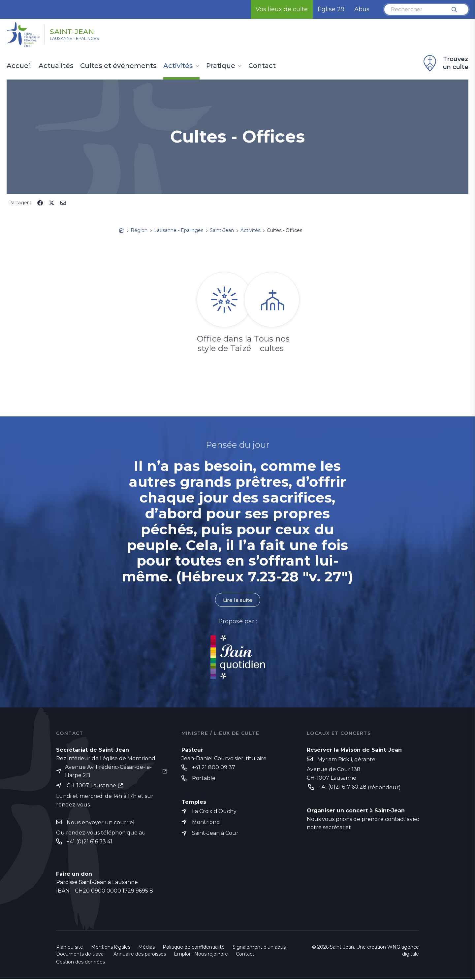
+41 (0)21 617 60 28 (343, 787)
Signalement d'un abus (259, 948)
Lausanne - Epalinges (83, 40)
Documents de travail (81, 955)
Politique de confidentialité (194, 948)
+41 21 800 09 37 (214, 768)
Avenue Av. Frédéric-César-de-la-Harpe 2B (108, 771)
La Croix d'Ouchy (214, 812)
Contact (262, 66)
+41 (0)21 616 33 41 (90, 843)
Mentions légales (111, 948)
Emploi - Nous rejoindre (201, 955)
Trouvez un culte (445, 63)
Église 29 (331, 9)
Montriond (206, 823)
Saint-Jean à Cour (215, 834)
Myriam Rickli (335, 760)
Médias (146, 948)
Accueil (19, 66)
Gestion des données (80, 963)
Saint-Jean (80, 31)
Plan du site (70, 948)
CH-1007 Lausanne (91, 786)
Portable (204, 779)
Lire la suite (237, 600)
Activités (178, 66)
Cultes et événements (118, 66)
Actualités (56, 66)
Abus (362, 9)
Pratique (221, 66)
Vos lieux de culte (282, 9)
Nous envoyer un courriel (101, 823)
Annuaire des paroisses (140, 955)
